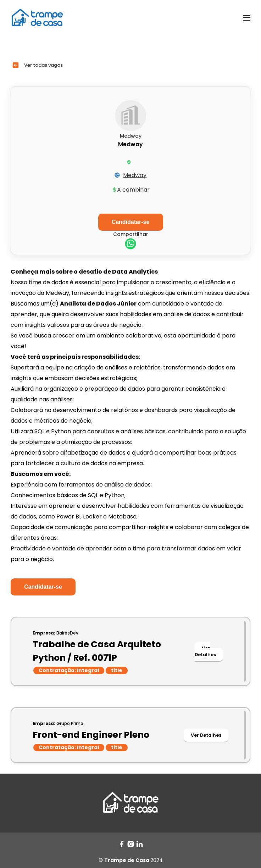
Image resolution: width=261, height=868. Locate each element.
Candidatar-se (43, 587)
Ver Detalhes (205, 651)
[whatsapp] (130, 245)
